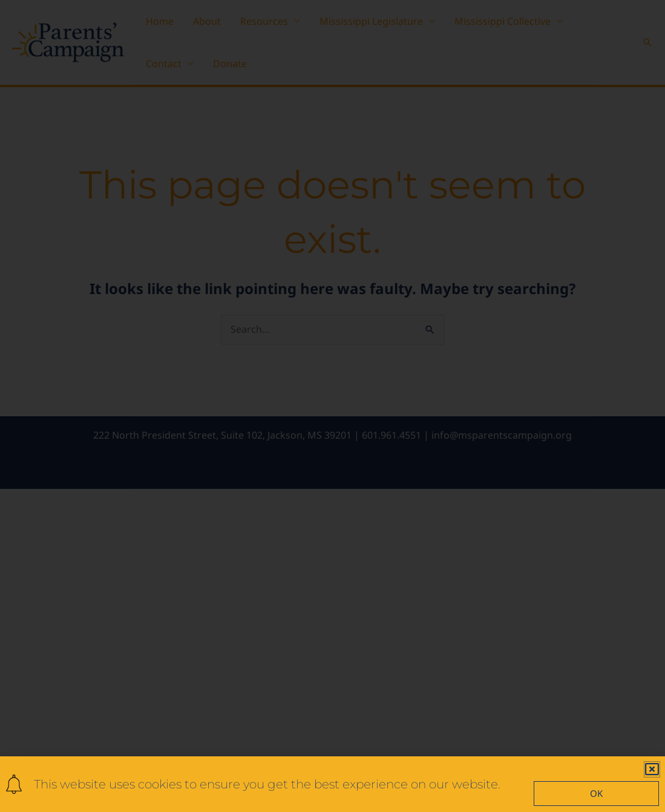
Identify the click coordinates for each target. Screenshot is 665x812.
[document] (332, 406)
